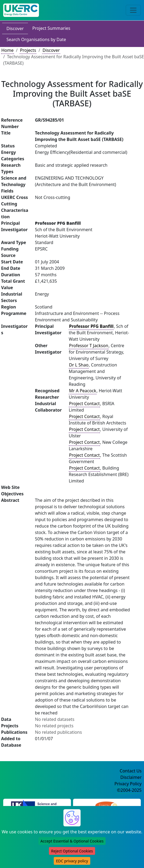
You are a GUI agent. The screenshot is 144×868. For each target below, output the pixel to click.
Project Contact (84, 404)
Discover (15, 28)
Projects (28, 50)
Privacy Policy (128, 784)
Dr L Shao (79, 365)
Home (8, 50)
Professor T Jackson (89, 346)
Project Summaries (51, 28)
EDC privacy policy (72, 861)
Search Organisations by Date (36, 39)
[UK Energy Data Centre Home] (21, 10)
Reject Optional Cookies (72, 851)
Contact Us (131, 771)
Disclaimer (131, 777)
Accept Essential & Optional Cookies (72, 841)
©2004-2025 (129, 790)
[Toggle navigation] (133, 10)
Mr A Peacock (83, 391)
